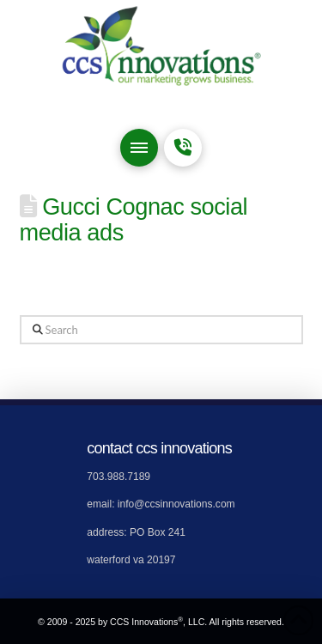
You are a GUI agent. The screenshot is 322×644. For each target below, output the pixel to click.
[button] (139, 148)
